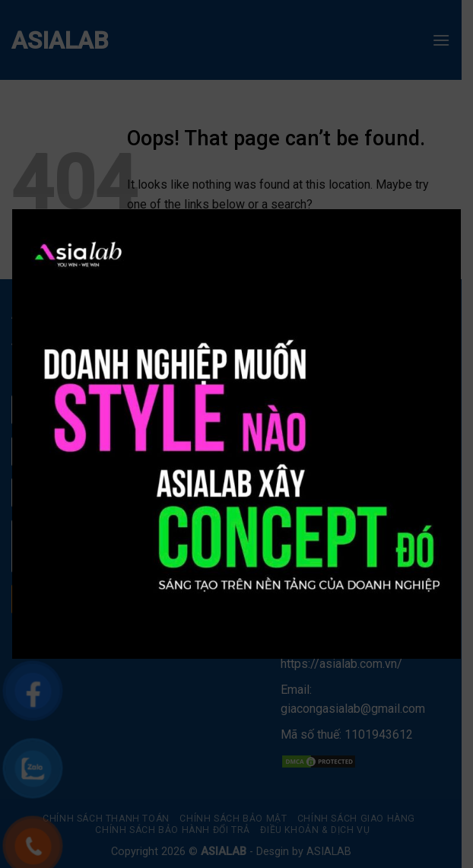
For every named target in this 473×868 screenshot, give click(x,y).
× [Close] (433, 221)
